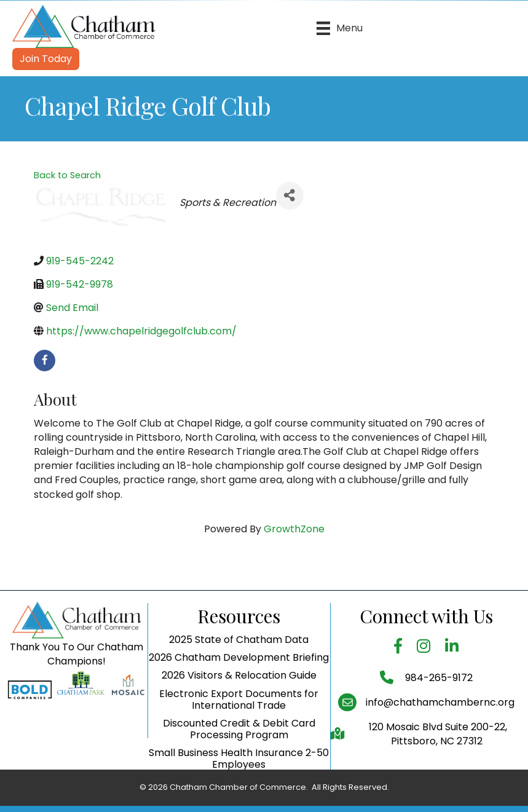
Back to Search (67, 175)
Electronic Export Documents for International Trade (239, 731)
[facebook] (45, 361)
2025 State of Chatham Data (239, 672)
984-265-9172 (438, 710)
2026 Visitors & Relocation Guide (239, 708)
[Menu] (340, 28)
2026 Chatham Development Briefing (239, 689)
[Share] (290, 196)
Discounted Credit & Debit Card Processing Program (239, 761)
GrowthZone (294, 529)
